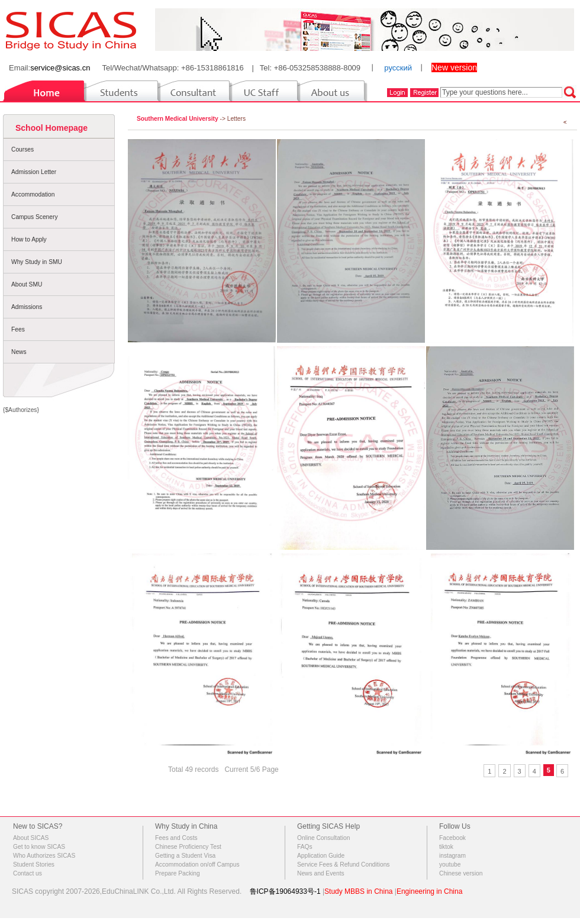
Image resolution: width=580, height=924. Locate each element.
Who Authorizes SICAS (44, 856)
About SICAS (31, 838)
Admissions (27, 307)
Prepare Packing (178, 873)
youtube (450, 865)
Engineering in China (429, 891)
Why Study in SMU (37, 262)
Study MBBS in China (358, 891)
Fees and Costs (176, 838)
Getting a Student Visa (185, 856)
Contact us (28, 873)
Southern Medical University (178, 119)
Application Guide (321, 856)
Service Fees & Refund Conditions (343, 865)
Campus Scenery (35, 217)
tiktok (446, 847)
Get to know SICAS (39, 847)
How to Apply (29, 239)
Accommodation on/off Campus (197, 865)
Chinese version (461, 873)
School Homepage (51, 128)
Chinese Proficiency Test (188, 847)
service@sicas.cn (60, 68)
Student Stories (34, 865)
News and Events (321, 873)
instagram (452, 856)
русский (398, 68)
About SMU (27, 284)
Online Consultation (323, 838)
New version (454, 67)
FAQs (305, 847)
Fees (18, 329)
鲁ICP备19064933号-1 (285, 891)
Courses (22, 149)
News (19, 352)
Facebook (452, 838)
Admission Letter (34, 172)
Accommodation (33, 194)
